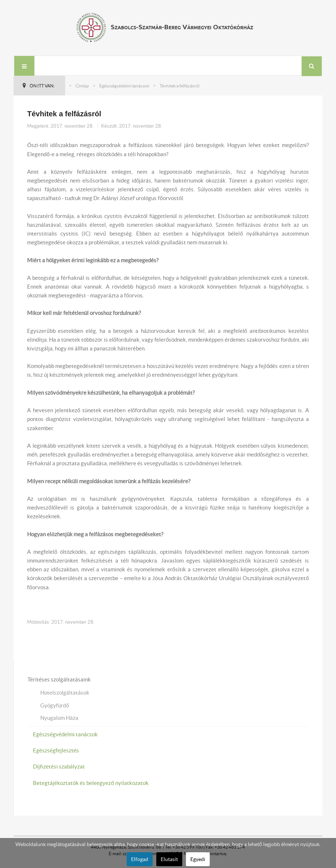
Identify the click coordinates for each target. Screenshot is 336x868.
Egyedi (198, 859)
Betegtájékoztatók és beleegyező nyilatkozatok (91, 783)
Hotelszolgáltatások (65, 693)
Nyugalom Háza (59, 718)
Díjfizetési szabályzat (59, 766)
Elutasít (169, 859)
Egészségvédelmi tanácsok (124, 86)
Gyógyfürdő (55, 705)
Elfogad (140, 859)
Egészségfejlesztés (56, 750)
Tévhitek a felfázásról (64, 114)
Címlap (82, 86)
